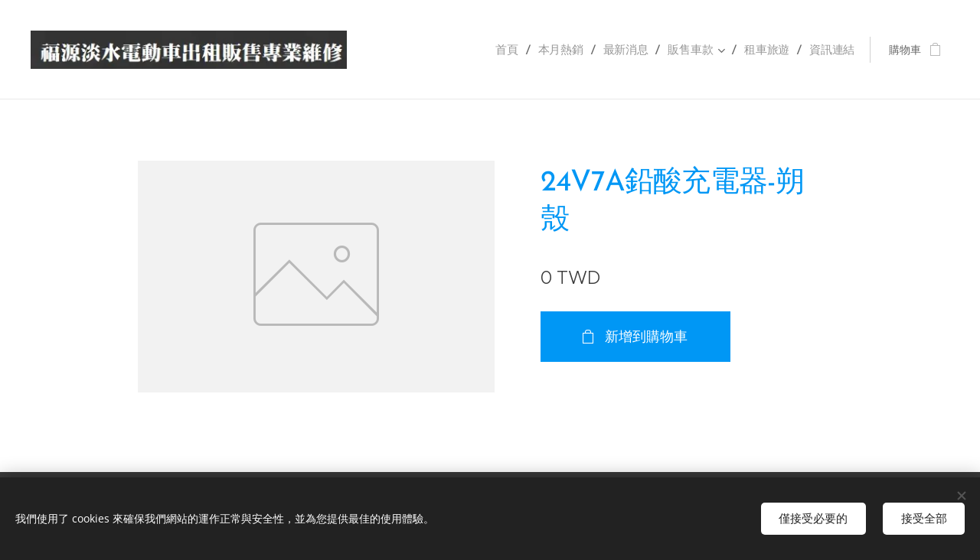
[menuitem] (523, 50)
